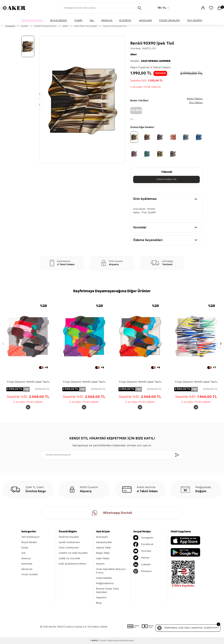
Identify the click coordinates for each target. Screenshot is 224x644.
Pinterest (142, 571)
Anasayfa (10, 26)
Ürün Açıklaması (145, 199)
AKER (65, 26)
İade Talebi (103, 558)
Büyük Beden (29, 542)
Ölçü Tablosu (196, 103)
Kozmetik (27, 564)
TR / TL (163, 8)
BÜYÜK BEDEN (59, 20)
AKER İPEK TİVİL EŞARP (86, 26)
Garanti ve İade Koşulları (73, 553)
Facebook (143, 544)
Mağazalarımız (105, 583)
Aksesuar (27, 569)
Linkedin (142, 565)
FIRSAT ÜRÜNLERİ (169, 20)
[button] (40, 94)
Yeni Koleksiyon (30, 537)
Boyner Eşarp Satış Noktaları (107, 590)
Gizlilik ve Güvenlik (69, 558)
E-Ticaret (102, 641)
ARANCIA (107, 20)
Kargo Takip (103, 553)
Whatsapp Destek (112, 513)
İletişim (100, 564)
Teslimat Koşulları (69, 537)
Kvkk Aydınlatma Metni (72, 564)
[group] (82, 100)
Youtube (142, 551)
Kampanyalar (104, 542)
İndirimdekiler (104, 578)
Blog (99, 603)
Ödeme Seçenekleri (148, 240)
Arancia (26, 558)
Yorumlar (140, 228)
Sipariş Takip (103, 548)
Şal (23, 553)
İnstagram (143, 538)
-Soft (94, 641)
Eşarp (25, 548)
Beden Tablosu (195, 99)
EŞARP (78, 20)
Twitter (141, 558)
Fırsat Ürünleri (30, 574)
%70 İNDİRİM (195, 20)
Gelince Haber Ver (166, 179)
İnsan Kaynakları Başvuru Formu (111, 571)
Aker (134, 55)
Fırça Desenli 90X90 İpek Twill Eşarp (28, 382)
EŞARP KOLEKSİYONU (45, 26)
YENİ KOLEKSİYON (32, 20)
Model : (150, 61)
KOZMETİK (125, 20)
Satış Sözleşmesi (69, 548)
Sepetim (101, 598)
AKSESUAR (145, 20)
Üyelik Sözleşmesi (69, 542)
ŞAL (92, 20)
